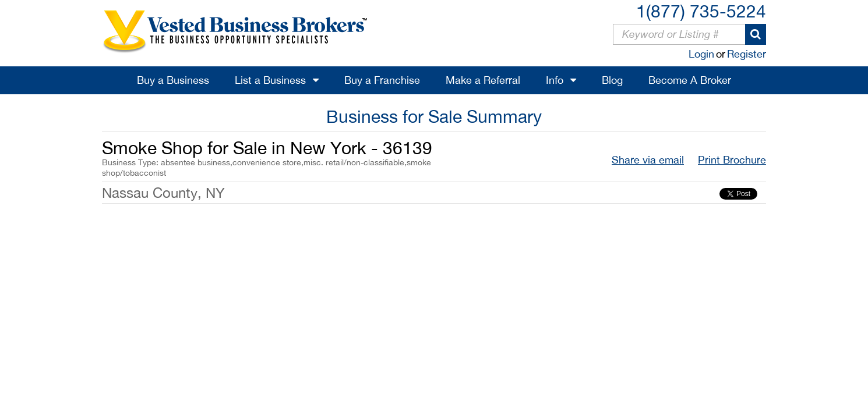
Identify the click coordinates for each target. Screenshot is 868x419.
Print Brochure (732, 160)
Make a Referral (483, 80)
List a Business (270, 80)
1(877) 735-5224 (701, 11)
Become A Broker (690, 80)
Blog (612, 80)
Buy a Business (173, 80)
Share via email (648, 160)
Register (747, 54)
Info (555, 80)
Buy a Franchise (382, 80)
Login (701, 54)
